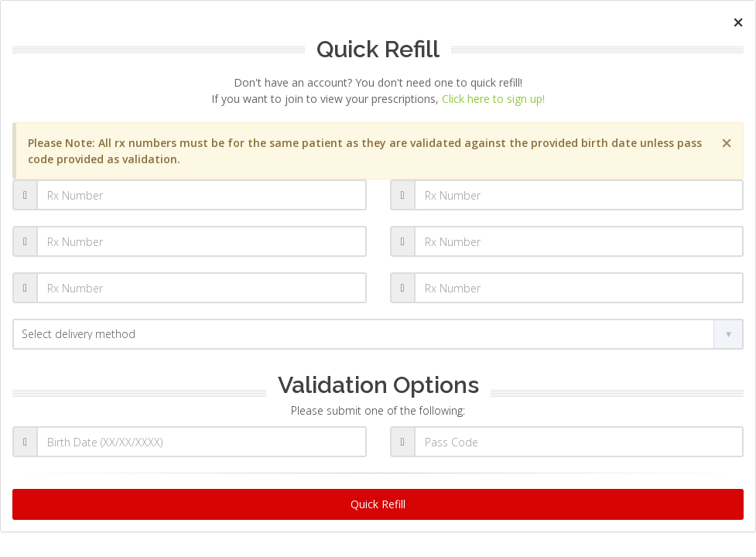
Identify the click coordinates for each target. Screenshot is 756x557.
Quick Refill (378, 504)
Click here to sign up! (493, 99)
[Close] (738, 22)
